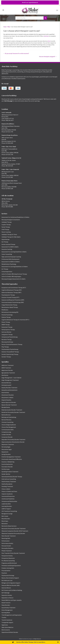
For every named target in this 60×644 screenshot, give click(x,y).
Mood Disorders (6, 519)
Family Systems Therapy (8, 330)
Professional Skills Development (11, 259)
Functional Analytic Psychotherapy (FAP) (13, 302)
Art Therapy (5, 269)
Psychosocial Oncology (8, 575)
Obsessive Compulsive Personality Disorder (13, 533)
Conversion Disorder (7, 437)
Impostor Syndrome (7, 494)
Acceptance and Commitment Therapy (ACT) (14, 288)
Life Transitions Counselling (9, 511)
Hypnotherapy (6, 239)
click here (46, 36)
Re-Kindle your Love (7, 580)
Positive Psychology (7, 315)
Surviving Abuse (6, 613)
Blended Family (6, 407)
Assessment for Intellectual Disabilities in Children (15, 217)
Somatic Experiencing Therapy (10, 354)
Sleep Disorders (6, 605)
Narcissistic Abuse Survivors (9, 526)
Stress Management (7, 610)
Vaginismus (5, 625)
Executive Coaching (7, 249)
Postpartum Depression (8, 558)
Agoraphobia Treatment (8, 373)
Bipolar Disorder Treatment (9, 405)
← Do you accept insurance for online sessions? (16, 53)
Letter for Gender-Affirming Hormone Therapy (14, 274)
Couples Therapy (6, 225)
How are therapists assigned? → (48, 57)
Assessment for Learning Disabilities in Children (15, 267)
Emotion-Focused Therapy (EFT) (10, 297)
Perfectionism (6, 541)
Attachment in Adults (7, 397)
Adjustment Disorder (7, 370)
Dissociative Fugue (7, 449)
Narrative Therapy (7, 339)
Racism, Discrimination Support (10, 578)
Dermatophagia (6, 447)
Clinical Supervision (7, 272)
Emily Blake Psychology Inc (27, 639)
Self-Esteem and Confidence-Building (12, 590)
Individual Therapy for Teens (9, 234)
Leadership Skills (6, 504)
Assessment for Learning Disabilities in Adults (14, 252)
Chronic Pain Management (9, 427)
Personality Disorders (7, 548)
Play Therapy (5, 347)
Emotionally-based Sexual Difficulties (12, 459)
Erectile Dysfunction (7, 464)
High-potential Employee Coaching (11, 257)
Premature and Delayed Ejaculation (11, 566)
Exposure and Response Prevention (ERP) (13, 300)
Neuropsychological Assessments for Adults (14, 279)
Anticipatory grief (6, 385)
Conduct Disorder (6, 435)
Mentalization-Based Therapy (10, 307)
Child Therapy (5, 229)
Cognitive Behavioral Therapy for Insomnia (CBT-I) (15, 320)
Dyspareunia (5, 452)
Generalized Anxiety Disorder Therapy (12, 477)
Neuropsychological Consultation (11, 220)
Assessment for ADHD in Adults (10, 247)
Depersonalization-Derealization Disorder (13, 442)
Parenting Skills (6, 538)
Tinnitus (4, 617)
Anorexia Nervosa (6, 383)
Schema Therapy (6, 317)
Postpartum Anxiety (7, 556)
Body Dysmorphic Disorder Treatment (12, 410)
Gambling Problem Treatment (10, 472)
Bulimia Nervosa (6, 415)
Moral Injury (5, 521)
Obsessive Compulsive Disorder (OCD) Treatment (15, 531)
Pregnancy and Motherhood (9, 563)
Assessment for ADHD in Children (11, 262)
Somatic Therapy (6, 357)
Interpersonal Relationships (9, 501)
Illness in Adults (6, 489)
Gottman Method (6, 332)
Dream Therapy (6, 322)
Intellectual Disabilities (8, 499)
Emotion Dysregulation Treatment (11, 457)
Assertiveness (5, 393)
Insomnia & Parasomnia (8, 496)
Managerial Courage (7, 514)
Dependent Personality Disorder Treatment (13, 440)
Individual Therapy (7, 222)
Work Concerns (6, 630)
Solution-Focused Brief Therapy (10, 352)
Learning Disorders (7, 506)
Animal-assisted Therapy (8, 244)
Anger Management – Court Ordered (11, 378)
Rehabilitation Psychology (9, 264)
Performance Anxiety (7, 543)
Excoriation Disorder (7, 467)
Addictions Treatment (8, 365)
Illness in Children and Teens (9, 491)
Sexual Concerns (6, 603)
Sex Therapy (5, 242)
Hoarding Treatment (7, 486)
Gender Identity (6, 474)
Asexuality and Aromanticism (9, 390)
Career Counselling (7, 254)
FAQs (9, 27)
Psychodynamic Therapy (8, 295)
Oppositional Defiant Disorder (10, 632)
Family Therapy (6, 227)
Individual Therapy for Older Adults (11, 237)
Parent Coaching (6, 232)
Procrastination (6, 571)
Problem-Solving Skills (8, 568)
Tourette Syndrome (7, 620)
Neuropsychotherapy (7, 342)
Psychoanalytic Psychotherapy (10, 349)
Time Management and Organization (12, 615)
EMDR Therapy (6, 325)
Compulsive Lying (6, 432)
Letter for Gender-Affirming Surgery (11, 276)
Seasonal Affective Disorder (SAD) (11, 585)
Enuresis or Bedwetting (8, 462)
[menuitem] (57, 10)
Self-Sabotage (6, 593)
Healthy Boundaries (7, 484)
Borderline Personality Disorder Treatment (13, 412)
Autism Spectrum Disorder (9, 402)
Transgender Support (7, 622)
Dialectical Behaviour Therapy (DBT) (11, 292)
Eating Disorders (6, 454)
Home (5, 27)
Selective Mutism (6, 588)
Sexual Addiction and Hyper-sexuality (12, 600)
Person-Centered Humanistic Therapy (12, 344)
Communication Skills (8, 430)
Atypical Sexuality (6, 400)
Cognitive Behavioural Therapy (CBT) (12, 290)
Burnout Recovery (6, 420)
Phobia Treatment (7, 551)
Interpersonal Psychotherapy (10, 337)
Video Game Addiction (7, 627)
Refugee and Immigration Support (11, 583)
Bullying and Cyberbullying (9, 417)
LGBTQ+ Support (6, 509)
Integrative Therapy (7, 334)
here (49, 41)
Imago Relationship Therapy (9, 305)
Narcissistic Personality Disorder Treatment (14, 529)
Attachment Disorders (8, 395)
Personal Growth (6, 546)
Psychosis (4, 573)
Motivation (5, 524)
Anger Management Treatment (10, 380)
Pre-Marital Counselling (8, 561)
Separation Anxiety (7, 595)
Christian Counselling (7, 422)
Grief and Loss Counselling (9, 479)
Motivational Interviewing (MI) (10, 312)
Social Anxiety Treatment (8, 608)
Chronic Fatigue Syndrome (9, 425)
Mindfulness (5, 310)
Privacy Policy (30, 642)
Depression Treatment (8, 444)
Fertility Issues (6, 469)
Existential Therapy (7, 327)
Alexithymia (5, 375)
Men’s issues (5, 516)
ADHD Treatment (6, 368)
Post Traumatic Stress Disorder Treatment (13, 553)
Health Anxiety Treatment (9, 482)
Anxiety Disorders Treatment (9, 388)
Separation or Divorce (7, 598)
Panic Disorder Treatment (9, 536)
